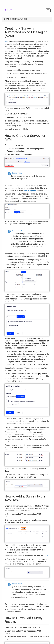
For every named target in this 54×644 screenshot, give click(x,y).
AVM (6, 42)
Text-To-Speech (30, 190)
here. (47, 556)
